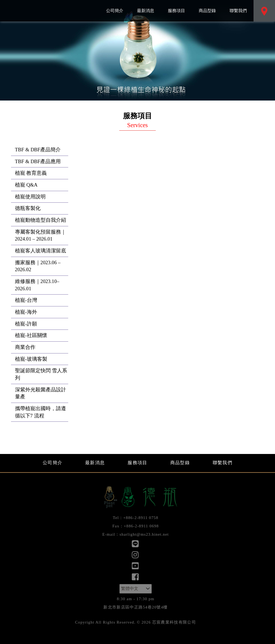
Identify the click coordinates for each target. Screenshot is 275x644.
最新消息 (145, 6)
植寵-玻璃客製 (31, 359)
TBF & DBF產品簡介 (38, 150)
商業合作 (25, 347)
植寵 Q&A (26, 185)
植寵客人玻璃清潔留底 (41, 251)
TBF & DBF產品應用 (38, 161)
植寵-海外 (26, 312)
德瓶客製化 (28, 208)
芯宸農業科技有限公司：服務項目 (47, 11)
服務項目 (176, 6)
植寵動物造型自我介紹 (41, 220)
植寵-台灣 (26, 300)
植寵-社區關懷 (31, 335)
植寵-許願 (26, 324)
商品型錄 (207, 6)
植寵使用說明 (30, 197)
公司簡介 (115, 6)
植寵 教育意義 (31, 173)
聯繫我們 (238, 6)
